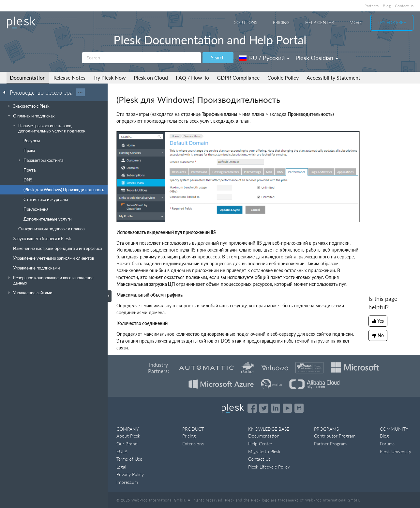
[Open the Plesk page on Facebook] (252, 408)
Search (218, 58)
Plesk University (396, 451)
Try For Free (392, 23)
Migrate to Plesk (264, 451)
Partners (372, 6)
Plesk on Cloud (151, 77)
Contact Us (259, 459)
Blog (387, 6)
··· (80, 92)
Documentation (28, 77)
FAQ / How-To (192, 77)
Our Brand (127, 444)
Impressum (127, 482)
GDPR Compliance (238, 77)
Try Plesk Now (110, 77)
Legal (121, 467)
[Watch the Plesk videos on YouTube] (287, 408)
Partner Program (330, 444)
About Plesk (128, 436)
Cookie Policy (283, 77)
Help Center (320, 23)
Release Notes (69, 77)
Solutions (246, 23)
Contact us (404, 6)
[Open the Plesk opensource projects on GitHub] (299, 408)
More (356, 23)
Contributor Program (335, 436)
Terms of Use (129, 459)
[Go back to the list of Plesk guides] (6, 92)
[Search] (142, 58)
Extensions (193, 444)
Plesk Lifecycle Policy (269, 467)
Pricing (281, 23)
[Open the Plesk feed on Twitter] (264, 408)
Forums (387, 444)
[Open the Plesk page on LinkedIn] (276, 408)
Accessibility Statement (333, 77)
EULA (122, 451)
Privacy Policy (130, 474)
